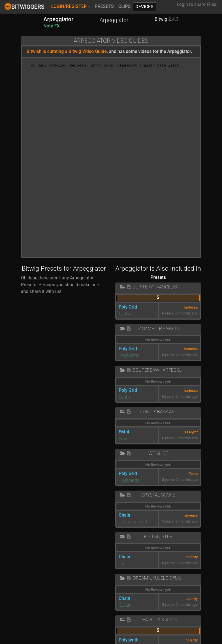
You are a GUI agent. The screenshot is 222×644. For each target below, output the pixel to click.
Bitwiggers (24, 7)
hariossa (191, 307)
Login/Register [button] (69, 6)
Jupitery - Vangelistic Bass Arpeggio (158, 287)
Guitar (125, 605)
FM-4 (124, 432)
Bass (123, 439)
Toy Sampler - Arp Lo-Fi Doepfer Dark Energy (158, 329)
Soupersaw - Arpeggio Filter (158, 370)
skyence (191, 515)
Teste (193, 474)
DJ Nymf (191, 432)
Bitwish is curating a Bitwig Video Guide (67, 51)
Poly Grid (128, 307)
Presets (104, 6)
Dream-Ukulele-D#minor (158, 578)
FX (121, 563)
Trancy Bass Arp (158, 412)
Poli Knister (158, 537)
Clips (125, 6)
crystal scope (158, 495)
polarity (192, 557)
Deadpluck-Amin (158, 620)
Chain (124, 515)
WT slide (158, 453)
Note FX (51, 26)
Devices (144, 7)
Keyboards (129, 355)
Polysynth (129, 640)
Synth (124, 314)
